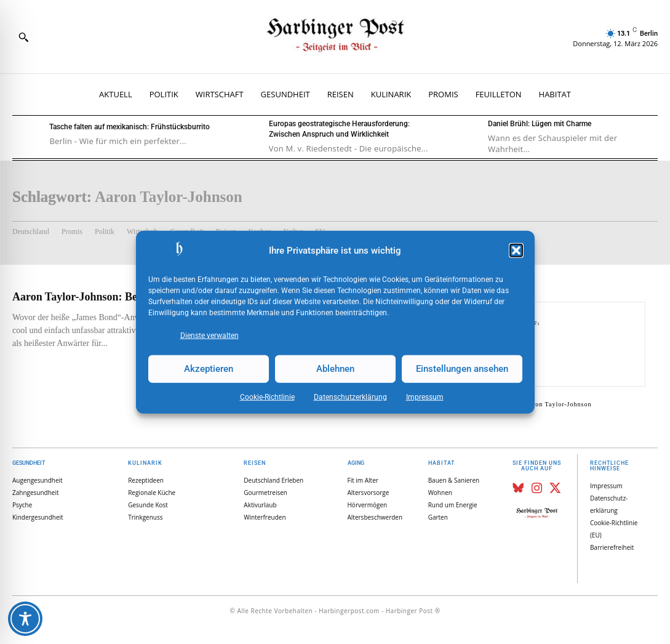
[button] (516, 251)
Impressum (425, 396)
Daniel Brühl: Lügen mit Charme (540, 124)
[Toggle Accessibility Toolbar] (25, 619)
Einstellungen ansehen (462, 369)
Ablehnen (335, 369)
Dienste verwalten (209, 335)
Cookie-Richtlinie (267, 396)
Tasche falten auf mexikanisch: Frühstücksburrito (130, 127)
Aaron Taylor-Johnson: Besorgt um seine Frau (122, 297)
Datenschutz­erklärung (350, 396)
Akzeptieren (209, 369)
